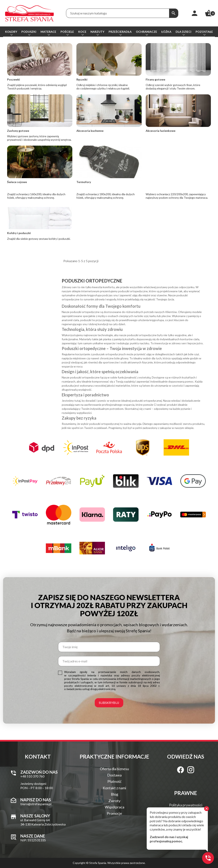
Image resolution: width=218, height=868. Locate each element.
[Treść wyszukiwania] (118, 13)
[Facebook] (181, 770)
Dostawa (114, 775)
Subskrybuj (109, 703)
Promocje (114, 813)
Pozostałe (204, 32)
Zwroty (114, 801)
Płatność (114, 781)
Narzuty (97, 32)
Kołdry (11, 32)
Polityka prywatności (186, 805)
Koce (82, 32)
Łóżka (166, 32)
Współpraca (115, 807)
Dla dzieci (183, 32)
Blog (115, 794)
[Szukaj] (174, 13)
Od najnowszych (176, 63)
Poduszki (29, 32)
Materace (48, 32)
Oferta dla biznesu (114, 769)
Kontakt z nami (114, 788)
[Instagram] (191, 770)
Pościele (67, 32)
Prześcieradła (120, 32)
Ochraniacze (146, 32)
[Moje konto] (195, 13)
